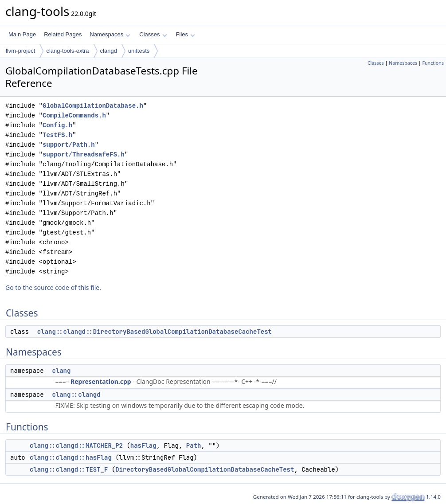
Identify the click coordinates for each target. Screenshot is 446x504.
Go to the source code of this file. (53, 287)
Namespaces (110, 34)
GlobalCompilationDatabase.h (93, 106)
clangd (109, 51)
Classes (153, 34)
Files (186, 34)
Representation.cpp (101, 381)
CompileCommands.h (74, 115)
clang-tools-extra (67, 51)
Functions (433, 63)
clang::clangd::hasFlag (71, 457)
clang (61, 371)
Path (194, 445)
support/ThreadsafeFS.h (84, 154)
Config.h (57, 125)
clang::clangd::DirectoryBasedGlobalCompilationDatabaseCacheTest (155, 332)
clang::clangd (76, 395)
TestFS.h (57, 135)
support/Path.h (69, 145)
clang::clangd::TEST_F (69, 469)
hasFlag (143, 445)
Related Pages (63, 34)
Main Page (22, 34)
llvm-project (20, 51)
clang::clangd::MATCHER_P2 (76, 445)
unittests (139, 51)
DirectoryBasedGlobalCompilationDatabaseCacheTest (205, 469)
